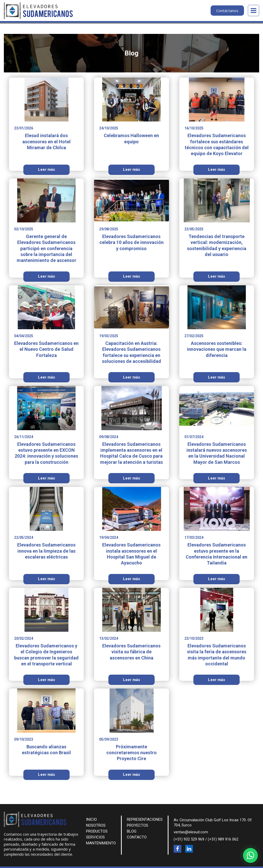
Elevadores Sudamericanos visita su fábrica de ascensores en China (131, 652)
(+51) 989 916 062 (223, 839)
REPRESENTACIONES (145, 819)
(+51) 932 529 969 (189, 839)
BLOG (132, 831)
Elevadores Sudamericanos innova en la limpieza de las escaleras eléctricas (46, 551)
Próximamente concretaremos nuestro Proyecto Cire (131, 753)
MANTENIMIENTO (101, 843)
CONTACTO (137, 837)
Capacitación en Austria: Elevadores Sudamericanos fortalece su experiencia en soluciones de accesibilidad (131, 352)
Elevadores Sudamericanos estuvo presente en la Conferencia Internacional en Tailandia (217, 554)
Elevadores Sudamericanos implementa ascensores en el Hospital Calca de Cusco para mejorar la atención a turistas (131, 453)
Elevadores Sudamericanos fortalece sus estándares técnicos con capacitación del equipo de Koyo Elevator (217, 144)
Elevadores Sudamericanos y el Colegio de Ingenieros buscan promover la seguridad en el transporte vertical (46, 655)
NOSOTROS (96, 825)
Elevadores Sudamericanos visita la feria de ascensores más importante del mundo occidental (217, 655)
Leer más (46, 169)
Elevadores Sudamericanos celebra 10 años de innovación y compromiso (131, 242)
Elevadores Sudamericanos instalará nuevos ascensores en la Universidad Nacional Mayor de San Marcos (217, 453)
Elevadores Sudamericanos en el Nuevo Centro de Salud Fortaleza (46, 349)
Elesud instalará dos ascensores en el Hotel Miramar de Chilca (46, 141)
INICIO (91, 819)
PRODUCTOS (97, 831)
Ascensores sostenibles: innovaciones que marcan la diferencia (217, 349)
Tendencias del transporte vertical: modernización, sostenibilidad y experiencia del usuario (217, 245)
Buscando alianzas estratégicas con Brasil (46, 750)
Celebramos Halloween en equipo (131, 138)
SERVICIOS (95, 837)
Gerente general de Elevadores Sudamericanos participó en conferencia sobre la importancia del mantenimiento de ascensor (46, 248)
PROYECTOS (138, 825)
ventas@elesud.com (191, 832)
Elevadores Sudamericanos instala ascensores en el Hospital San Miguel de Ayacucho (131, 554)
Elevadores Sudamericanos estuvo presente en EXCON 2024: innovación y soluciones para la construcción (46, 453)
